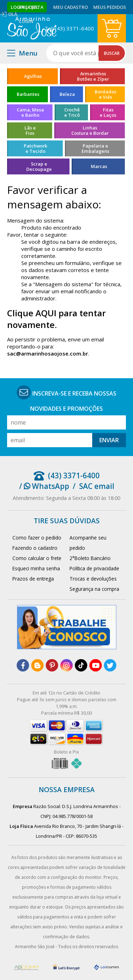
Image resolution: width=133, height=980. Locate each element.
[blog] (37, 665)
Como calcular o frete (37, 558)
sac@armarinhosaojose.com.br (48, 353)
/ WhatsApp (44, 486)
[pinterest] (52, 665)
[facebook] (23, 665)
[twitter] (110, 665)
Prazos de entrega (33, 579)
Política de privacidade (94, 568)
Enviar (109, 440)
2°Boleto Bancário (90, 558)
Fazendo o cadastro (35, 548)
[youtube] (96, 665)
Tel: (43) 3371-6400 (69, 28)
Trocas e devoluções (93, 579)
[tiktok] (81, 665)
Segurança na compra (94, 589)
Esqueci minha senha (36, 568)
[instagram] (66, 665)
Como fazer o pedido (37, 538)
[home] (32, 28)
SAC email (97, 486)
